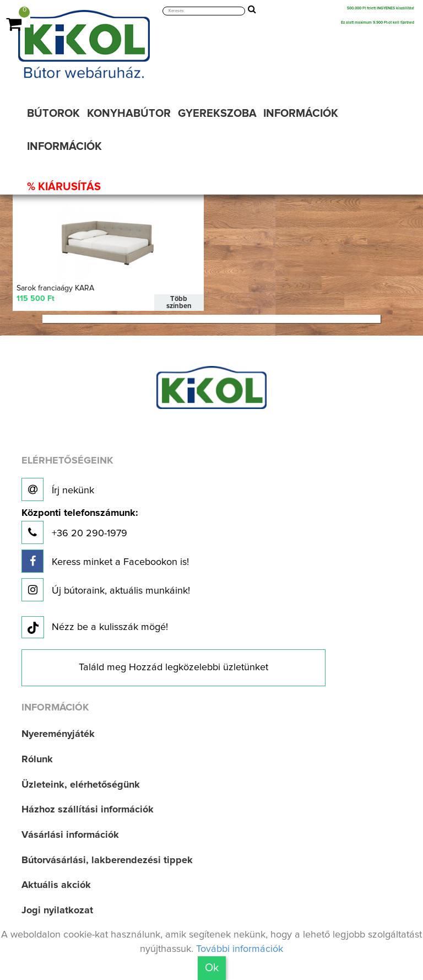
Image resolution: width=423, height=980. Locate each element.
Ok (212, 968)
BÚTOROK (53, 114)
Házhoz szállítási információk (88, 810)
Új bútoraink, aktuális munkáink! (106, 589)
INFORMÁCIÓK (301, 114)
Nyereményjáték (58, 734)
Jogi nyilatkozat (57, 911)
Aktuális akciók (56, 885)
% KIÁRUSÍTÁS (64, 187)
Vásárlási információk (70, 835)
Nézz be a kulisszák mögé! (95, 628)
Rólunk (37, 760)
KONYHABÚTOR (129, 114)
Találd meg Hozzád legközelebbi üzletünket (173, 667)
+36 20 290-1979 (80, 526)
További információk (240, 949)
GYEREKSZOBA (217, 114)
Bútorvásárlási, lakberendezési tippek (107, 860)
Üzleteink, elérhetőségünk (81, 784)
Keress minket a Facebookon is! (105, 561)
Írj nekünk (58, 489)
